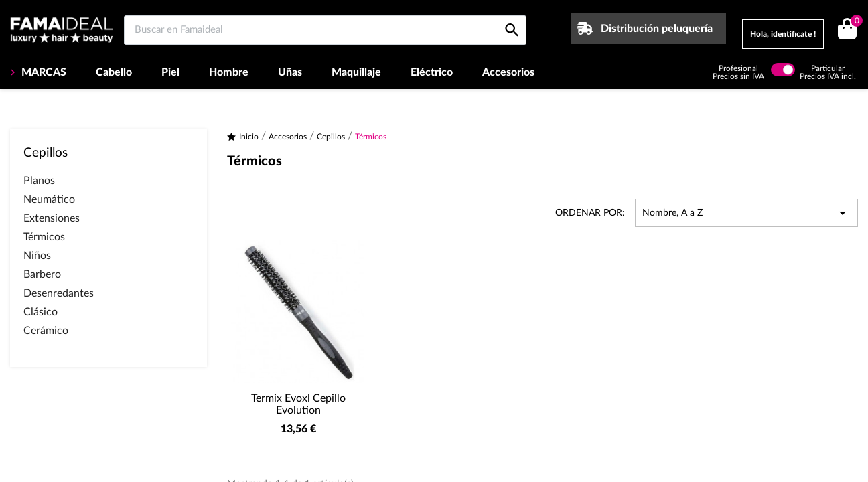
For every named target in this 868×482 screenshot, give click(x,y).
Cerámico (46, 331)
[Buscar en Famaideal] (325, 30)
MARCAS (43, 72)
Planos (39, 181)
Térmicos (44, 237)
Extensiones (52, 218)
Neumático (49, 199)
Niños (37, 256)
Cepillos (46, 153)
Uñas (290, 72)
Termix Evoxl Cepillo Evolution (298, 404)
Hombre (229, 72)
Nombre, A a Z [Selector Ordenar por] (746, 213)
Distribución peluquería (657, 29)
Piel (170, 72)
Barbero (42, 274)
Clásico (41, 312)
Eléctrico (432, 72)
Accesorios (508, 72)
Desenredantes (59, 293)
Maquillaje (356, 72)
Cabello (114, 72)
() (854, 22)
